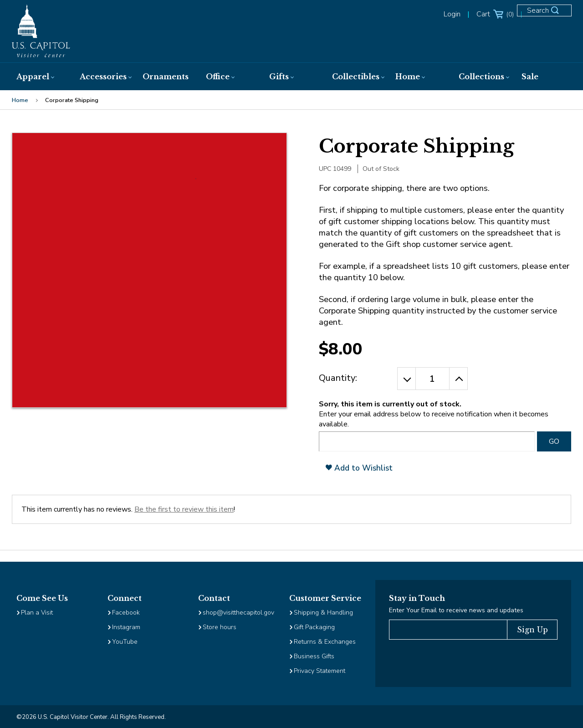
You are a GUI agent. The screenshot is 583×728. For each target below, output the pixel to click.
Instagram (126, 627)
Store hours (220, 627)
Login (452, 14)
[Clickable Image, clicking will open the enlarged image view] (149, 270)
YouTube (125, 642)
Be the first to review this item (184, 509)
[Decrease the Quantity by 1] (406, 379)
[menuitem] (39, 77)
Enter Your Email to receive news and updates (456, 610)
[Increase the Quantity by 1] (459, 379)
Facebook (126, 613)
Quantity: (338, 378)
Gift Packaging (314, 627)
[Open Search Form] (548, 15)
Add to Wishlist (359, 468)
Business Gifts (314, 656)
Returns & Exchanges (325, 642)
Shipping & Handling (323, 613)
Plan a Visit (37, 613)
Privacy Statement (320, 671)
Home (20, 100)
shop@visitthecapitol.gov (238, 613)
